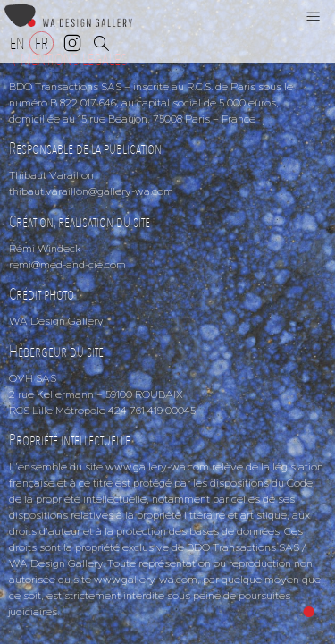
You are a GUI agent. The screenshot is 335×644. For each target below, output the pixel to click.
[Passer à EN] (17, 43)
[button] (314, 16)
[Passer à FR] (42, 43)
